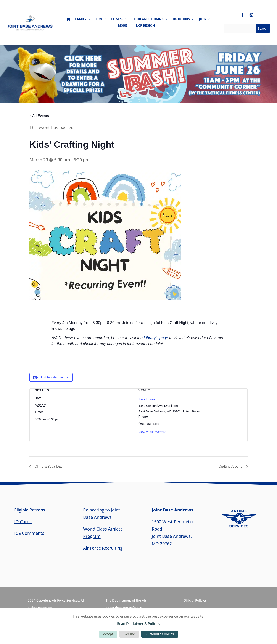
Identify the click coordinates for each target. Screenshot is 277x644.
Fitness (117, 19)
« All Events (39, 116)
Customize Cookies (160, 634)
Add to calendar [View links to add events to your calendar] (52, 377)
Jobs (202, 19)
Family (81, 19)
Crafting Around (231, 466)
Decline (129, 634)
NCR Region (145, 26)
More (122, 26)
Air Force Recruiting (103, 548)
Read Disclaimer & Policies (139, 624)
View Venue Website (152, 432)
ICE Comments (29, 533)
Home (68, 20)
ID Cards (23, 522)
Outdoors (181, 19)
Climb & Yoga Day (48, 466)
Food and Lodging (148, 19)
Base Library (147, 399)
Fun (99, 19)
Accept (108, 634)
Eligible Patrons (30, 510)
